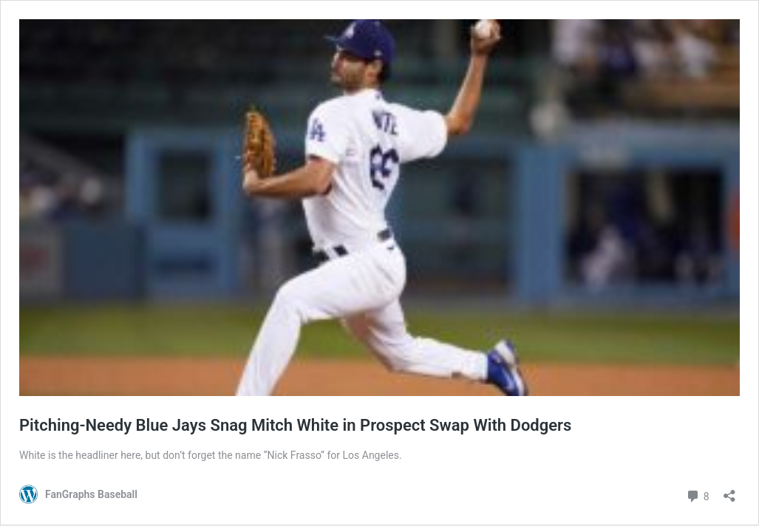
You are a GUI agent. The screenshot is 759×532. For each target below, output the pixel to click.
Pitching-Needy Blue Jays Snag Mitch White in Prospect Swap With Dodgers (295, 425)
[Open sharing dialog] (729, 491)
